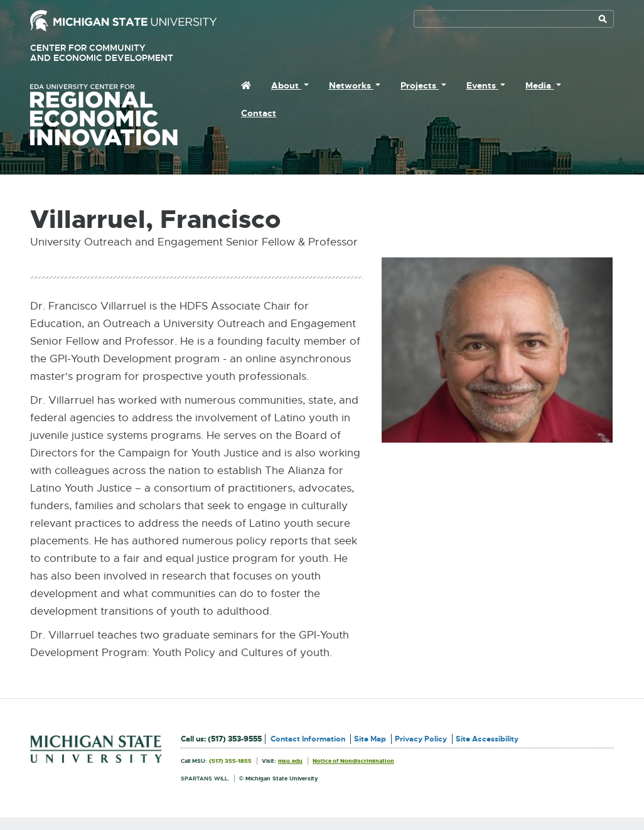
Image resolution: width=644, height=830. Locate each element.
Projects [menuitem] (420, 85)
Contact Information (308, 739)
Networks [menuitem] (351, 85)
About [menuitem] (286, 85)
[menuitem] (246, 85)
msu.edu (290, 761)
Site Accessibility (487, 739)
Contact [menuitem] (259, 113)
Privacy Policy (421, 739)
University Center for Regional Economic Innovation (124, 115)
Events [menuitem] (482, 85)
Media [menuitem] (539, 85)
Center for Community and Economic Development (120, 53)
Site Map (370, 739)
